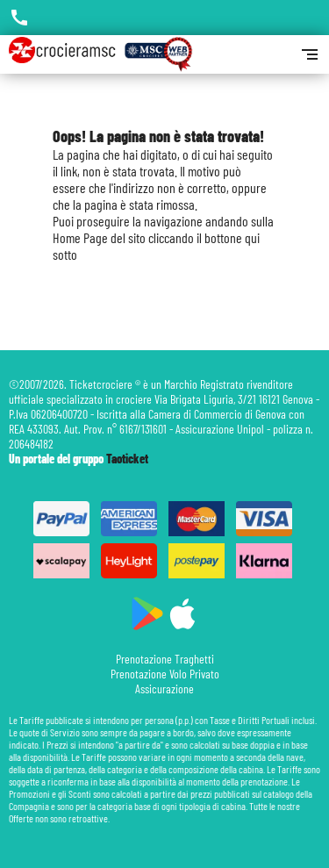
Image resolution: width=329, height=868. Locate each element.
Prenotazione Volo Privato (165, 674)
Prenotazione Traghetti (165, 659)
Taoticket (127, 459)
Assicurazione (164, 689)
